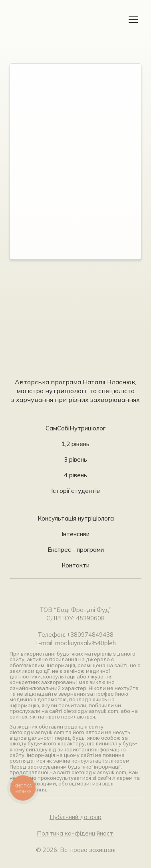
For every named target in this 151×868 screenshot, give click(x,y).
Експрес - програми (76, 550)
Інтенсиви (75, 534)
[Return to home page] (35, 20)
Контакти (75, 565)
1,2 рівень (75, 444)
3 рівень (75, 459)
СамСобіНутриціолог (75, 428)
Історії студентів (75, 491)
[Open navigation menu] (133, 20)
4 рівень (75, 475)
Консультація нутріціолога (76, 518)
